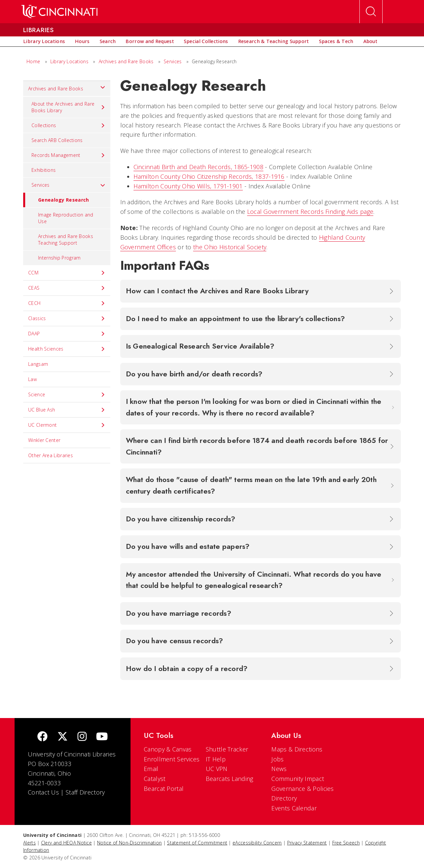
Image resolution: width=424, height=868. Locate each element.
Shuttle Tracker (227, 749)
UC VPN (217, 769)
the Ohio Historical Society (230, 247)
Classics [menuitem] (67, 318)
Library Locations (69, 61)
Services (173, 61)
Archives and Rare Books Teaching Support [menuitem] (66, 240)
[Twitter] (63, 737)
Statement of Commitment (197, 843)
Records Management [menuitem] (68, 155)
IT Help (216, 759)
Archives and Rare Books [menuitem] (67, 87)
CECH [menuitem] (67, 303)
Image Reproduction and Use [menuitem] (66, 218)
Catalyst (155, 779)
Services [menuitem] (68, 185)
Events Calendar (294, 808)
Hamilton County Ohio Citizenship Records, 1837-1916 (209, 176)
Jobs (277, 759)
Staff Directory (85, 792)
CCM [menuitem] (67, 273)
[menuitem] (44, 41)
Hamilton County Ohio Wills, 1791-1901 (188, 186)
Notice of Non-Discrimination (129, 843)
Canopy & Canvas (168, 749)
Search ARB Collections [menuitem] (57, 140)
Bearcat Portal (164, 789)
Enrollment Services (172, 759)
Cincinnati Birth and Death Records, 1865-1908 (199, 167)
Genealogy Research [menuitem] (56, 200)
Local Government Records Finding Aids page (310, 212)
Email (151, 769)
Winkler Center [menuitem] (44, 440)
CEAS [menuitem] (67, 288)
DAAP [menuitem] (67, 334)
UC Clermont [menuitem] (67, 425)
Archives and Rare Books (126, 61)
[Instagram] (82, 737)
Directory (284, 798)
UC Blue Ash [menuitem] (67, 410)
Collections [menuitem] (68, 125)
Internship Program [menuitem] (59, 258)
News (279, 769)
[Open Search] (371, 12)
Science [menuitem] (67, 395)
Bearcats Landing (230, 779)
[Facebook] (42, 737)
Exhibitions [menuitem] (44, 170)
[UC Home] (59, 12)
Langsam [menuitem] (38, 364)
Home (33, 61)
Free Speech (346, 843)
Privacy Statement (307, 843)
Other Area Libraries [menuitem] (51, 455)
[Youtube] (102, 737)
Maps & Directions (297, 749)
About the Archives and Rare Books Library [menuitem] (68, 107)
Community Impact (298, 779)
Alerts (29, 843)
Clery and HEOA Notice (66, 843)
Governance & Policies (302, 789)
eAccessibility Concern (257, 843)
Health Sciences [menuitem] (67, 349)
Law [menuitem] (32, 379)
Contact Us (43, 792)
